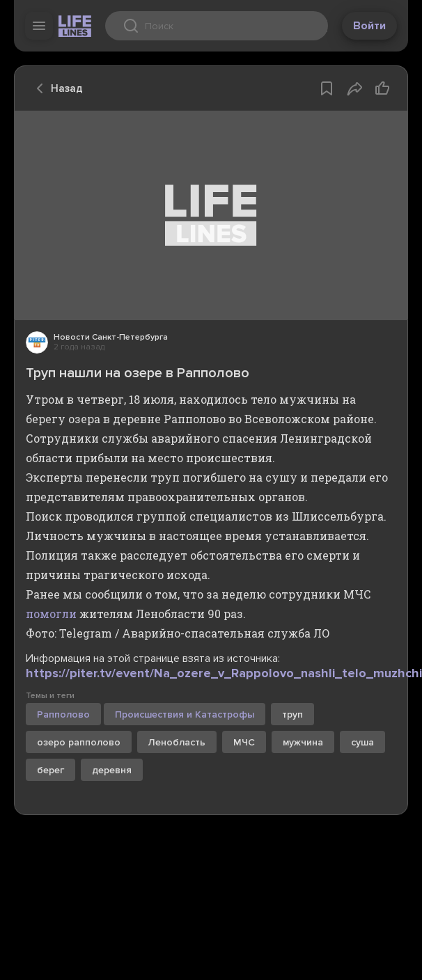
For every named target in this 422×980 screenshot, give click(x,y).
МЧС (244, 742)
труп (292, 714)
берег (50, 770)
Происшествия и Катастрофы (185, 714)
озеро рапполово (79, 742)
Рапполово (63, 714)
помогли (51, 614)
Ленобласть (177, 742)
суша (362, 742)
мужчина (303, 742)
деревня (112, 770)
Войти (369, 26)
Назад (56, 88)
